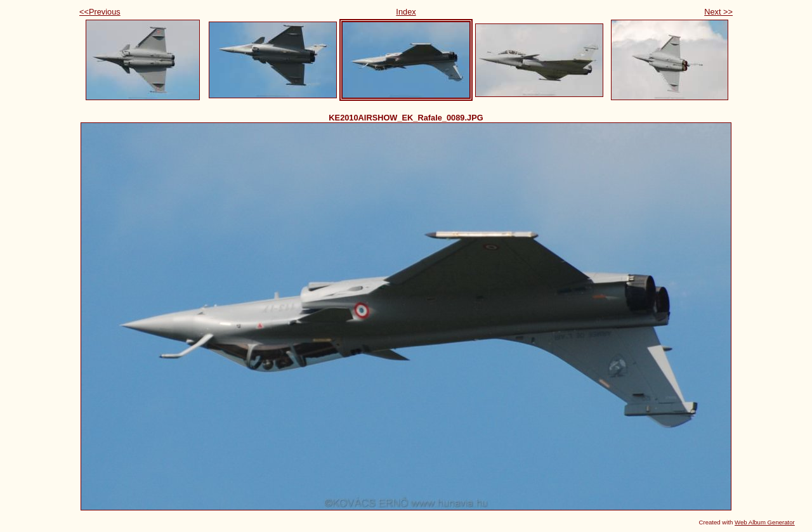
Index (406, 12)
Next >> (718, 12)
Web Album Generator (765, 522)
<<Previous (100, 12)
